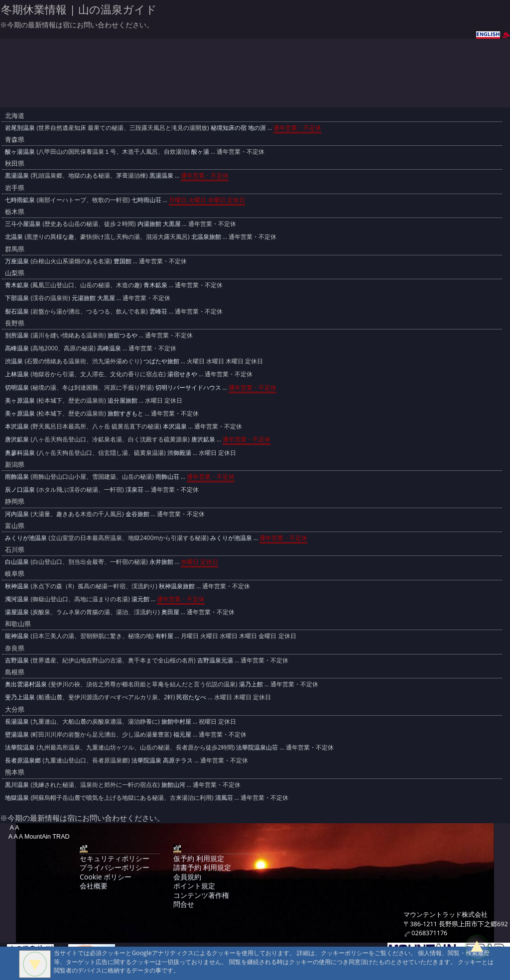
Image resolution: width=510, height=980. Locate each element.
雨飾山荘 (167, 477)
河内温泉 (17, 514)
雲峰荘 (158, 311)
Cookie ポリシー (106, 877)
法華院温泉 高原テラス (162, 760)
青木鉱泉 (17, 285)
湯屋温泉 (17, 612)
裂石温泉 (17, 311)
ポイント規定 (194, 886)
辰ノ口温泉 (20, 490)
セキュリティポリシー (115, 858)
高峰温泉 (17, 348)
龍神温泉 (17, 636)
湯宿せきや (182, 374)
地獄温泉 (17, 798)
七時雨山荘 (146, 200)
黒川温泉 (17, 785)
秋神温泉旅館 (177, 586)
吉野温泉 (17, 660)
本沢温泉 (17, 426)
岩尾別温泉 (20, 128)
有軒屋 (164, 636)
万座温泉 (17, 261)
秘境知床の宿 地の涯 (238, 128)
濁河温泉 (17, 599)
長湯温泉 (17, 721)
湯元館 (140, 599)
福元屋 (182, 734)
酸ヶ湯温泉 (20, 152)
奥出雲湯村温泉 (26, 684)
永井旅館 (161, 562)
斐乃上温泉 (20, 697)
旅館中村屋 (176, 721)
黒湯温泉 (17, 175)
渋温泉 (14, 361)
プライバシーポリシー (115, 867)
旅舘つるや (123, 335)
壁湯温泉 (17, 734)
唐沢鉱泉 (17, 439)
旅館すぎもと (126, 413)
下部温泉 (17, 298)
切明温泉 (17, 387)
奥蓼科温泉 (20, 453)
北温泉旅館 (206, 237)
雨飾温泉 (17, 477)
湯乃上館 (251, 684)
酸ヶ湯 (200, 152)
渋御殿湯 (179, 453)
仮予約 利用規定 (199, 858)
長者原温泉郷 (23, 760)
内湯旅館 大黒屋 (159, 224)
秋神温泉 (17, 586)
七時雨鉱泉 (20, 200)
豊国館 (123, 261)
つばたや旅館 (161, 361)
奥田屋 (170, 612)
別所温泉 (17, 335)
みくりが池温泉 (26, 538)
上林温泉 (17, 374)
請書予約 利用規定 (202, 867)
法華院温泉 (20, 747)
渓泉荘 (134, 490)
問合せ (184, 904)
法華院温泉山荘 (257, 747)
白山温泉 (17, 562)
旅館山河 (173, 785)
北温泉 (14, 237)
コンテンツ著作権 (201, 895)
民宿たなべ (191, 697)
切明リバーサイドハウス (188, 387)
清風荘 (224, 798)
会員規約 (187, 877)
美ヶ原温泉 (20, 400)
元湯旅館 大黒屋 (93, 298)
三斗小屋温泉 (23, 224)
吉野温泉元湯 (215, 660)
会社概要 (94, 886)
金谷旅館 (137, 514)
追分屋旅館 (123, 400)
